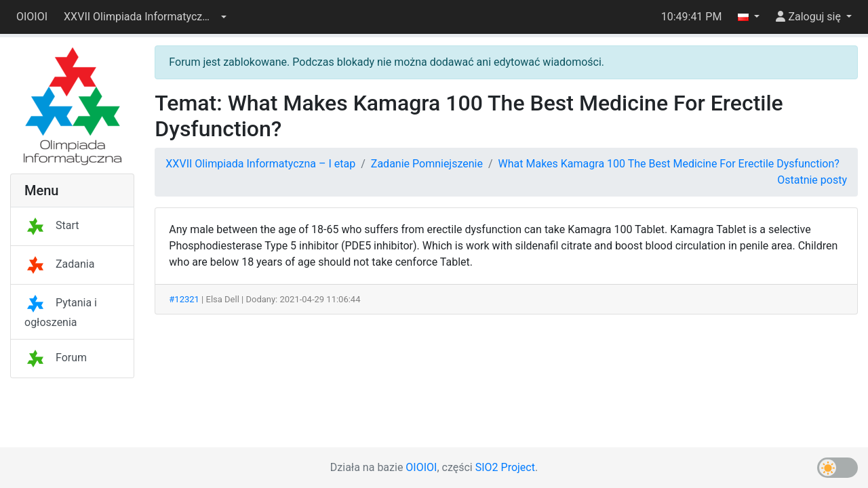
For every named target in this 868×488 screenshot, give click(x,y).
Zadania (59, 264)
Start (52, 225)
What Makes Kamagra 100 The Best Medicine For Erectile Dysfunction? (669, 164)
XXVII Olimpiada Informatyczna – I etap (260, 164)
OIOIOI (32, 17)
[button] (145, 17)
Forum (56, 358)
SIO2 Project (505, 467)
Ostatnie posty (812, 180)
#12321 (184, 299)
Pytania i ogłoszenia (61, 312)
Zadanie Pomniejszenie (427, 164)
